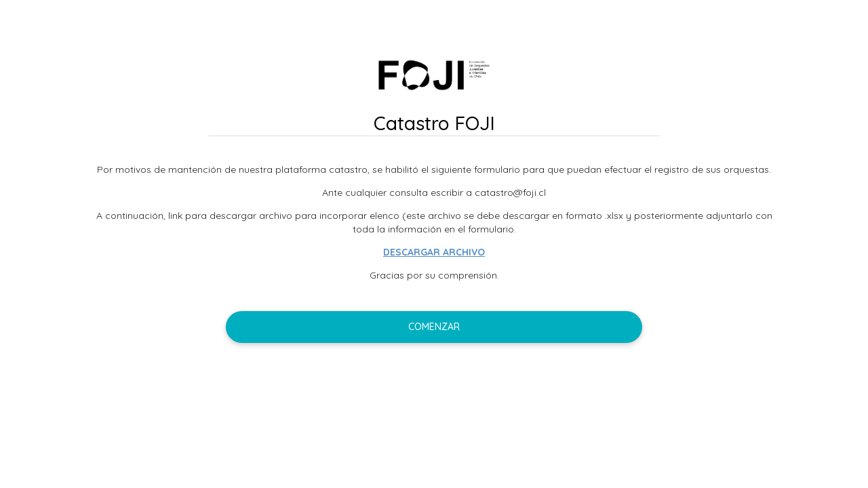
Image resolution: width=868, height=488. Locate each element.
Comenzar (434, 327)
